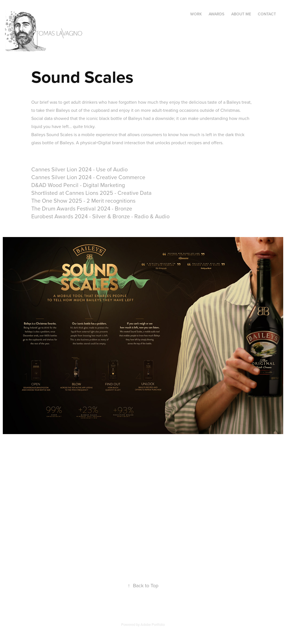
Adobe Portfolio (153, 624)
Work (196, 14)
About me (241, 14)
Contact (267, 14)
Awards (216, 14)
